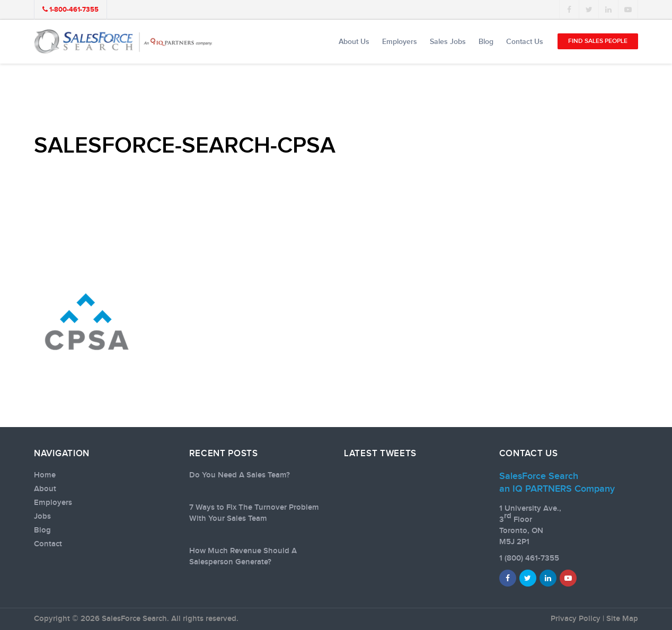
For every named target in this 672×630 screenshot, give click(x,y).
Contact (48, 544)
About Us (354, 42)
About (45, 489)
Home (45, 475)
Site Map (622, 619)
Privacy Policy (576, 619)
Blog (486, 42)
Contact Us (525, 42)
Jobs (42, 517)
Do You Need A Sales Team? (240, 475)
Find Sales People (598, 41)
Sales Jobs (448, 42)
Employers (400, 42)
